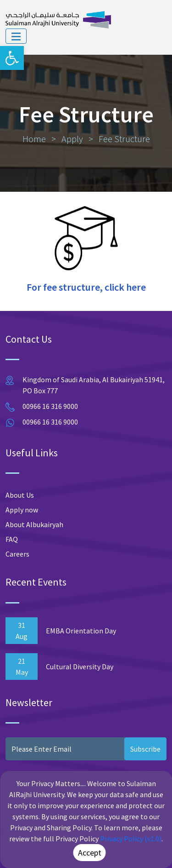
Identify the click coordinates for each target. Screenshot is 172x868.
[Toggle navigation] (16, 36)
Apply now (22, 510)
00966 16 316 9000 (50, 406)
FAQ (12, 539)
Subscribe (145, 749)
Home (34, 139)
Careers (17, 554)
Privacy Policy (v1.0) (131, 839)
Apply (72, 139)
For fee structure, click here (86, 287)
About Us (20, 495)
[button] (12, 58)
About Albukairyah (34, 524)
